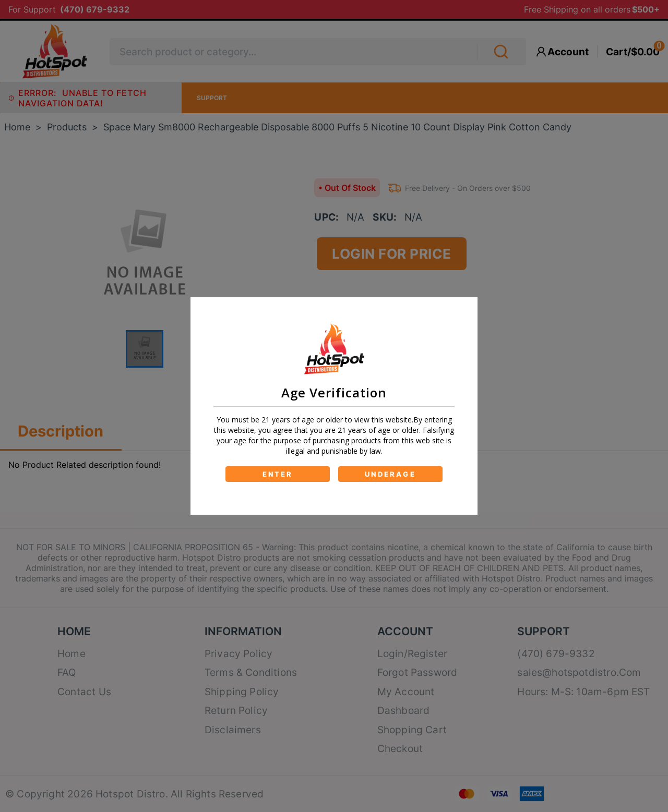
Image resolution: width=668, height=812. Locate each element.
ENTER (278, 474)
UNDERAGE (390, 474)
